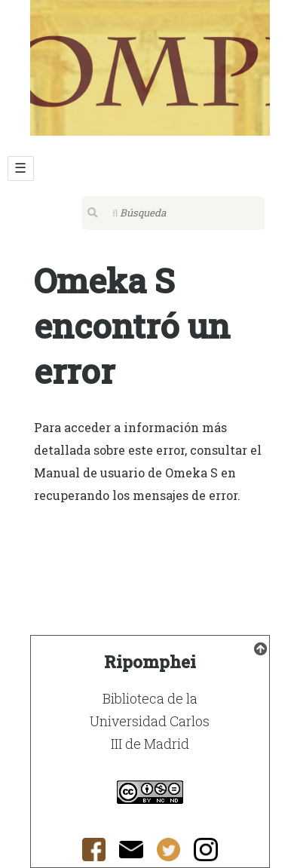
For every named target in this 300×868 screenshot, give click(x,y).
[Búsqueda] (173, 213)
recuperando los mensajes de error (136, 495)
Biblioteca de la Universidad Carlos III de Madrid (150, 721)
